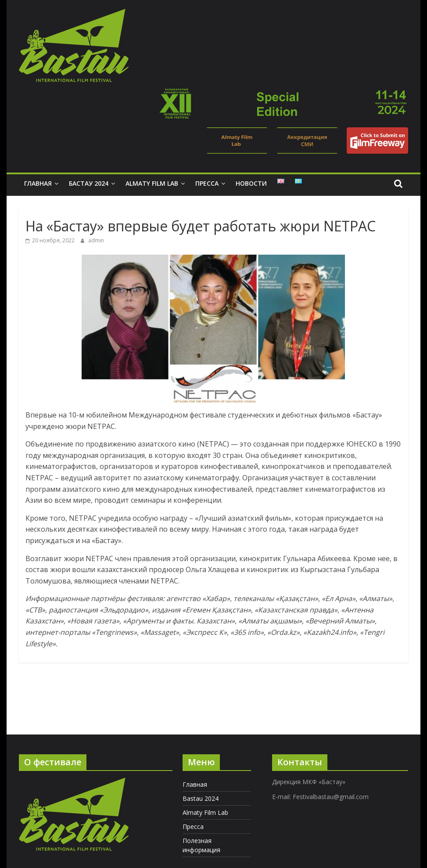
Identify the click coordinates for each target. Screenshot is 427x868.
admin (96, 240)
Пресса (207, 183)
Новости (251, 183)
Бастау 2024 (89, 183)
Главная (38, 183)
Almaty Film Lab (152, 183)
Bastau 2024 (201, 798)
